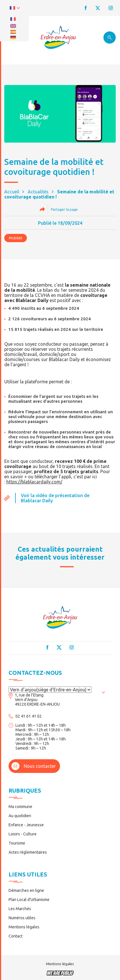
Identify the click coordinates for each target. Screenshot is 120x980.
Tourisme (17, 843)
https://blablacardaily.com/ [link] (34, 482)
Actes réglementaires (28, 852)
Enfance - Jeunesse (26, 825)
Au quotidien (20, 816)
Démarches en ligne (26, 890)
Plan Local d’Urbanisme (29, 900)
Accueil (12, 192)
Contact (16, 936)
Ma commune (20, 807)
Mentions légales (24, 927)
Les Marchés (20, 909)
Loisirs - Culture (23, 834)
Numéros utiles (22, 918)
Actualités (38, 192)
